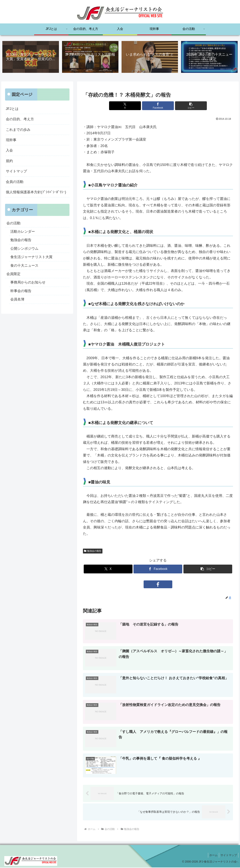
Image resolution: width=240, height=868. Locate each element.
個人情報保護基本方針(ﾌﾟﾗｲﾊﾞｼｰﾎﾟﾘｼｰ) (36, 192)
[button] (183, 106)
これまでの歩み (18, 130)
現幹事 (11, 140)
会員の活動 (15, 182)
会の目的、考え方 (20, 119)
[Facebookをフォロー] (158, 585)
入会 (9, 151)
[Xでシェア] (133, 106)
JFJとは (12, 109)
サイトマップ (16, 172)
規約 (9, 161)
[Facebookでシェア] (158, 106)
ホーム (212, 856)
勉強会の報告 (93, 551)
